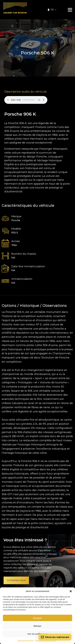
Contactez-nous (16, 580)
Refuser (37, 626)
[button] (71, 591)
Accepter (37, 618)
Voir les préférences (37, 634)
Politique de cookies (25, 640)
